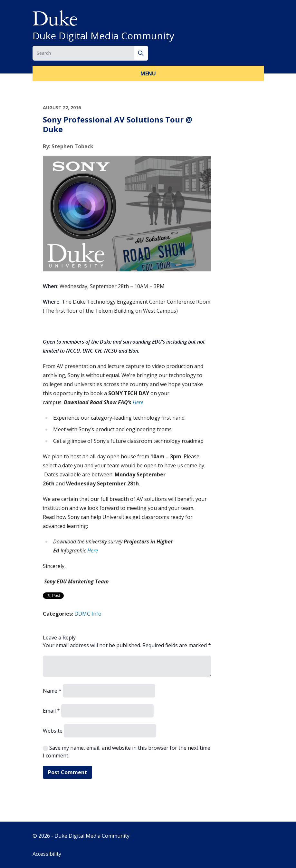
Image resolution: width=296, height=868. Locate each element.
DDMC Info (88, 614)
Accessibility (47, 854)
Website (53, 731)
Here (138, 402)
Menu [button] (148, 73)
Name (52, 691)
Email (51, 711)
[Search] (141, 53)
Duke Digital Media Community (103, 36)
